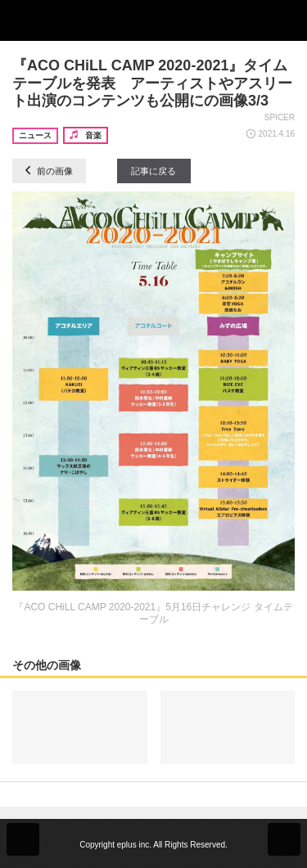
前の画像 (49, 171)
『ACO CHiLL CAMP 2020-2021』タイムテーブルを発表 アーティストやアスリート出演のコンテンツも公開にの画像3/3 (152, 83)
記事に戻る (153, 171)
